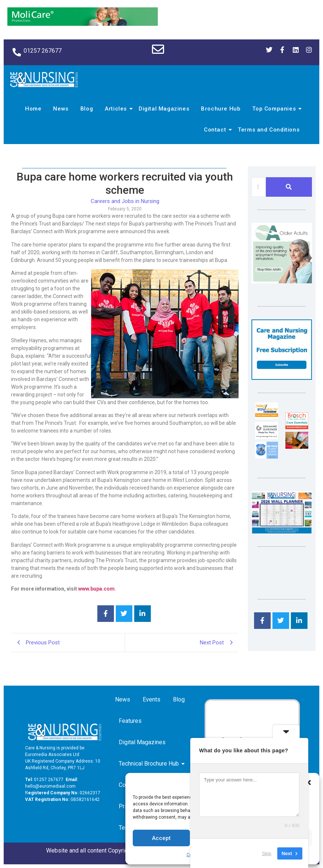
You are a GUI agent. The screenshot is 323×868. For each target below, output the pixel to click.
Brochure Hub (221, 109)
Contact (216, 130)
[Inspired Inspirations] (297, 447)
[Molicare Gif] (83, 24)
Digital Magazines (164, 109)
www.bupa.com (96, 589)
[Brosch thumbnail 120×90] (297, 427)
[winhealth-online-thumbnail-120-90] (267, 417)
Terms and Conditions (269, 130)
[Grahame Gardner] (267, 437)
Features (130, 721)
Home (33, 109)
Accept (161, 838)
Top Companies (275, 109)
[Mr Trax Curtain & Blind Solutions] (267, 457)
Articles (117, 109)
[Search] (259, 187)
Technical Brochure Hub (150, 764)
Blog (87, 109)
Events (152, 699)
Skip (267, 853)
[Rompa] (282, 281)
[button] (308, 783)
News (61, 109)
